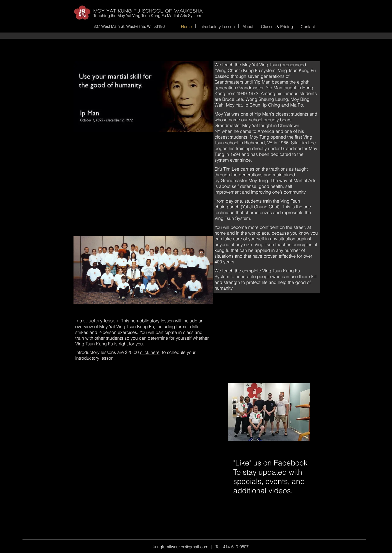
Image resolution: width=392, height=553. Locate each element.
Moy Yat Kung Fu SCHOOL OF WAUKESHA (148, 11)
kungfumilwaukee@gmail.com (180, 547)
